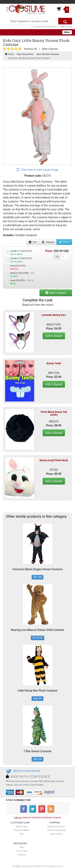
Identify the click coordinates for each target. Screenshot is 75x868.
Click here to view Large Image (37, 170)
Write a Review (50, 49)
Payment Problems (22, 830)
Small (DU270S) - (16, 267)
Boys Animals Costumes (48, 54)
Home (9, 54)
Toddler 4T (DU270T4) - (20, 260)
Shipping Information (56, 826)
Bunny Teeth (54, 363)
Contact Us (22, 855)
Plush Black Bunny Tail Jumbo (54, 413)
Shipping (48, 242)
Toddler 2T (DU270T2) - (20, 253)
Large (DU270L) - (20, 282)
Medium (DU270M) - (20, 275)
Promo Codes (22, 851)
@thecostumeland (27, 771)
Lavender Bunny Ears (54, 315)
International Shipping (56, 830)
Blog (22, 847)
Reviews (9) (30, 49)
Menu (67, 32)
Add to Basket (56, 293)
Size (33, 242)
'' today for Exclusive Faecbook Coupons (37, 817)
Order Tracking (56, 834)
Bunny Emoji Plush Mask (54, 460)
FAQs (22, 834)
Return (64, 242)
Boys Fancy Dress (25, 54)
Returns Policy (22, 826)
